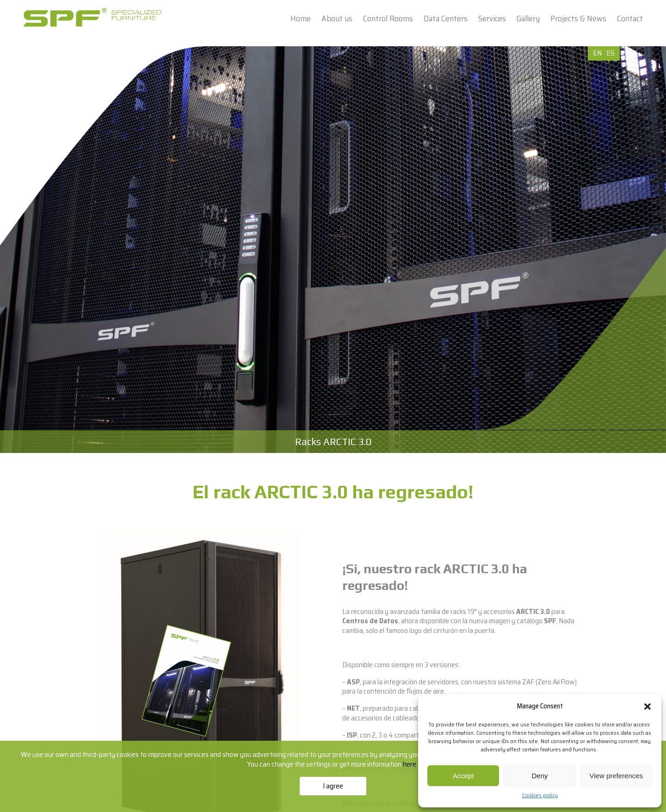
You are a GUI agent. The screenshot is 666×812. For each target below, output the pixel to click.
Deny (540, 776)
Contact (630, 19)
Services (492, 19)
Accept (463, 776)
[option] (333, 250)
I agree (333, 786)
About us (337, 19)
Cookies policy (540, 795)
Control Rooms (388, 19)
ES (610, 53)
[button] (647, 707)
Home (301, 19)
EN (597, 53)
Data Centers (446, 19)
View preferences (617, 776)
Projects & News (578, 19)
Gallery (528, 19)
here (410, 764)
